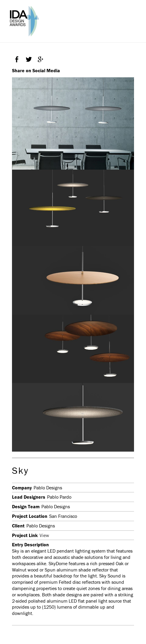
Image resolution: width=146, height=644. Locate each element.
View (44, 535)
